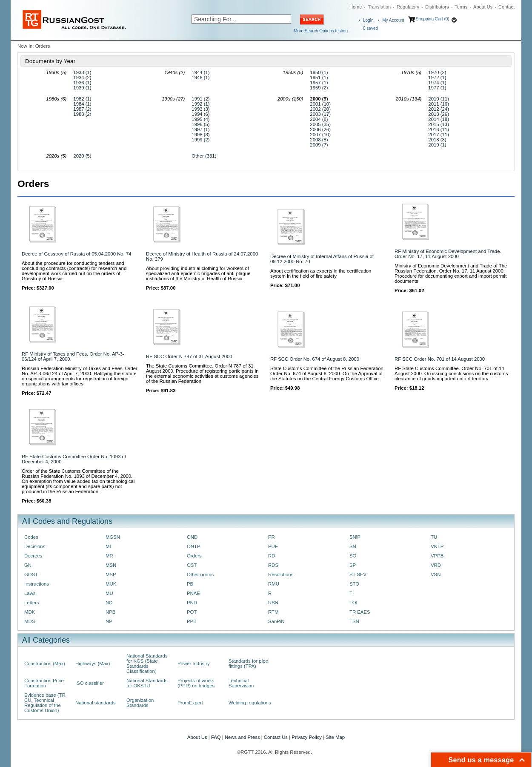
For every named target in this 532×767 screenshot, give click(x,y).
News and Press (242, 737)
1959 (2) (319, 88)
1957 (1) (319, 83)
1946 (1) (200, 78)
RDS (273, 565)
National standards (96, 703)
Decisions (35, 546)
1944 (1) (200, 72)
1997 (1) (200, 129)
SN (353, 546)
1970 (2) (437, 72)
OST (192, 565)
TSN (354, 621)
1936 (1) (82, 83)
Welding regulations (250, 703)
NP (109, 621)
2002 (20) (320, 109)
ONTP (194, 546)
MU (109, 593)
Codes (31, 537)
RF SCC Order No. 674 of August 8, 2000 (315, 359)
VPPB (437, 556)
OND (192, 537)
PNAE (193, 593)
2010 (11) (439, 99)
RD (272, 556)
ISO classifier (90, 683)
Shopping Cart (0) (433, 19)
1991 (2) (200, 99)
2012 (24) (439, 109)
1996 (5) (200, 124)
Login (368, 20)
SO (353, 556)
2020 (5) (82, 156)
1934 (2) (82, 78)
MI (108, 546)
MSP (111, 575)
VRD (436, 565)
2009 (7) (319, 145)
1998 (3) (200, 135)
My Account (393, 20)
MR (109, 556)
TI (352, 593)
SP (353, 565)
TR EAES (360, 612)
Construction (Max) (45, 664)
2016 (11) (439, 129)
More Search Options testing (321, 31)
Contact (506, 7)
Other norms (200, 575)
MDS (30, 621)
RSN (273, 603)
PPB (192, 621)
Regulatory (408, 7)
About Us (483, 7)
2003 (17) (320, 114)
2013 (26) (439, 114)
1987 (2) (82, 109)
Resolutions (281, 575)
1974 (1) (437, 83)
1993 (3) (200, 109)
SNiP (355, 537)
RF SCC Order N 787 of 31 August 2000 (189, 356)
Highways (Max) (93, 664)
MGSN (113, 537)
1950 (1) (319, 72)
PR (272, 537)
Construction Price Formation (44, 683)
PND (192, 603)
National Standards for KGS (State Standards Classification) (147, 664)
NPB (110, 612)
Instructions (37, 584)
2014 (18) (439, 119)
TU (434, 537)
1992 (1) (200, 104)
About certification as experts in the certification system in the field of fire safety (321, 273)
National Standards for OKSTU (147, 683)
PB (190, 584)
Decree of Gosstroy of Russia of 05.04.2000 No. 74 (77, 254)
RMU (274, 584)
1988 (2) (82, 114)
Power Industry (194, 664)
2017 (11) (439, 135)
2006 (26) (320, 129)
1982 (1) (82, 99)
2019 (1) (437, 145)
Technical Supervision (241, 683)
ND (109, 603)
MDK (30, 612)
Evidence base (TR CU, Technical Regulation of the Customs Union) (45, 703)
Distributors (437, 7)
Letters (32, 603)
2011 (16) (439, 104)
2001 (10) (320, 104)
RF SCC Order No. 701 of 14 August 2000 (440, 359)
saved (370, 28)
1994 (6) (200, 114)
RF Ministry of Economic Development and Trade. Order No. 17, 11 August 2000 (448, 254)
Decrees (33, 556)
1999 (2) (200, 140)
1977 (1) (437, 88)
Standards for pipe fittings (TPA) (248, 664)
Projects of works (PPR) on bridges (196, 683)
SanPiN (276, 621)
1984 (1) (82, 104)
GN (28, 565)
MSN (111, 565)
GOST (31, 575)
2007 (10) (320, 135)
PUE (273, 546)
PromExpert (190, 703)
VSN (436, 575)
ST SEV (358, 575)
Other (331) (204, 156)
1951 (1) (319, 78)
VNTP (437, 546)
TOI (353, 603)
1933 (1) (82, 72)
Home (356, 7)
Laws (30, 593)
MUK (111, 584)
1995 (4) (200, 119)
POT (192, 612)
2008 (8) (319, 140)
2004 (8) (319, 119)
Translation (379, 7)
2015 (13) (439, 124)
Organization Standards (140, 703)
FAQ (216, 737)
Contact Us (276, 737)
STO (354, 584)
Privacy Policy (307, 737)
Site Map (335, 737)
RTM (273, 612)
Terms (461, 7)
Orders (194, 556)
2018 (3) (437, 140)
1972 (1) (437, 78)
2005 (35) (320, 124)
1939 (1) (82, 88)
